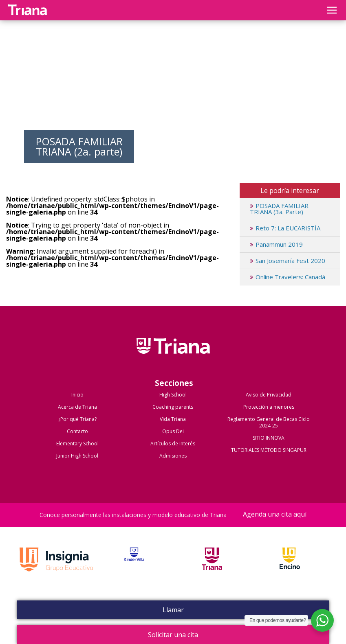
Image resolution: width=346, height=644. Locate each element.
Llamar (173, 610)
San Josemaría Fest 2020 (288, 261)
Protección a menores (269, 407)
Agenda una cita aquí (275, 515)
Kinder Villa (134, 568)
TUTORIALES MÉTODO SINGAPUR (269, 450)
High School (173, 395)
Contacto (77, 431)
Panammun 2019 (276, 244)
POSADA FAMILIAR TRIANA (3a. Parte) (279, 209)
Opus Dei (173, 431)
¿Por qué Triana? (77, 419)
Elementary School (77, 444)
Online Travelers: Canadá (288, 277)
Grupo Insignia (56, 568)
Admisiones (173, 456)
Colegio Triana (173, 355)
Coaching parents (173, 407)
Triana (212, 568)
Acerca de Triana (77, 407)
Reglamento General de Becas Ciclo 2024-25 (269, 422)
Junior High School (77, 456)
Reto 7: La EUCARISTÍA (285, 228)
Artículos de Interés (173, 444)
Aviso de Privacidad (269, 395)
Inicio (77, 395)
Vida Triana (173, 419)
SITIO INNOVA (269, 438)
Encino (290, 568)
